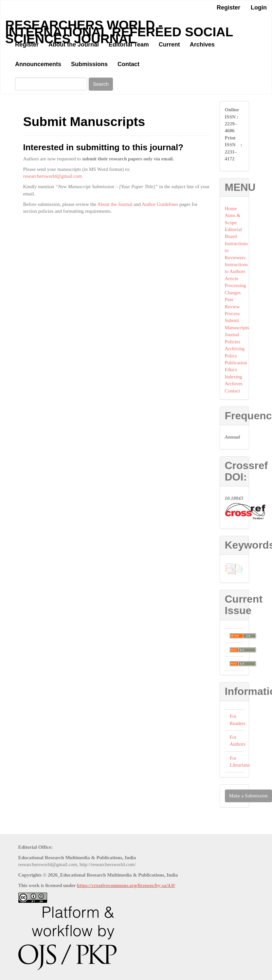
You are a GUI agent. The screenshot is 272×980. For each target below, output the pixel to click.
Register (228, 8)
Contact (128, 64)
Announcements (38, 64)
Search (101, 84)
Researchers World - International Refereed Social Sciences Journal (119, 27)
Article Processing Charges (236, 286)
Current (169, 45)
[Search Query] (51, 84)
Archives (202, 45)
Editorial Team (129, 45)
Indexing (234, 377)
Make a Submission (248, 796)
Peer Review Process (232, 307)
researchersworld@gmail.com (53, 176)
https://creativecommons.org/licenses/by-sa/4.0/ (126, 885)
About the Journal (74, 45)
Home (231, 209)
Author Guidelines (160, 204)
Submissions (89, 64)
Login (259, 8)
